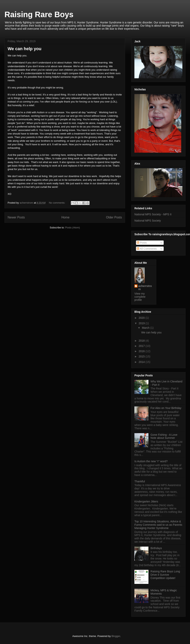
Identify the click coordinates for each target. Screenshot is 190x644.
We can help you (24, 49)
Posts (142, 243)
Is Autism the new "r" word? (151, 461)
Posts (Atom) (72, 228)
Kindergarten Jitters (146, 501)
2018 (142, 341)
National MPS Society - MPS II (153, 214)
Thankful (140, 481)
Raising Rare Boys (39, 14)
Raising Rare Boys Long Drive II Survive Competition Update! (165, 575)
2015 (142, 356)
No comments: (57, 203)
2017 (142, 346)
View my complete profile (140, 297)
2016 (142, 351)
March (146, 328)
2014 (142, 362)
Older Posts (114, 217)
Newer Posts (16, 217)
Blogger (116, 636)
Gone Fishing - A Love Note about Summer (164, 436)
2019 (142, 323)
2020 (142, 318)
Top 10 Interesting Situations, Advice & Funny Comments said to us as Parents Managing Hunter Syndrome (158, 525)
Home (66, 217)
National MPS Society (148, 221)
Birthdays (156, 548)
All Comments (147, 249)
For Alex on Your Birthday (166, 408)
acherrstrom (145, 288)
